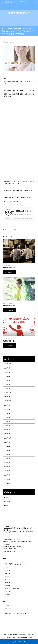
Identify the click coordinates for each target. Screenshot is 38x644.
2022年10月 (8, 401)
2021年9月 (7, 442)
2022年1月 (7, 426)
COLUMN (7, 501)
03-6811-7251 (11, 551)
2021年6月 (7, 454)
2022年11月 (8, 397)
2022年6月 (7, 409)
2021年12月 (8, 430)
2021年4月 (7, 463)
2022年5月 (7, 413)
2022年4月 (7, 417)
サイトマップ (9, 591)
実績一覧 (7, 573)
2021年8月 (7, 446)
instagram (8, 609)
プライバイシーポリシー (12, 588)
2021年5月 (7, 458)
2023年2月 (7, 384)
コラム (7, 576)
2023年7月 (7, 368)
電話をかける (19, 642)
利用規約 (7, 594)
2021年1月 (7, 475)
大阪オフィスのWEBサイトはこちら (15, 613)
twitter (7, 606)
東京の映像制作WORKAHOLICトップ (15, 564)
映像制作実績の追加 (9, 268)
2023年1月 (7, 389)
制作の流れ (8, 567)
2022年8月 (7, 405)
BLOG (6, 497)
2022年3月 (7, 421)
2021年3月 (7, 467)
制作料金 (7, 570)
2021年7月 (7, 450)
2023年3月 (7, 380)
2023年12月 (8, 364)
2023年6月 (7, 372)
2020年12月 (8, 479)
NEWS (6, 505)
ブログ (7, 579)
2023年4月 (7, 376)
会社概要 (7, 582)
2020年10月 (8, 483)
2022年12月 (8, 393)
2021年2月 (7, 471)
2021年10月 (8, 438)
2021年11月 (8, 434)
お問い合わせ (9, 585)
